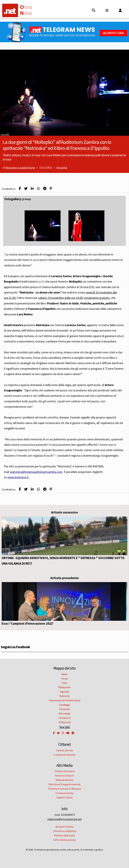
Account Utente (64, 827)
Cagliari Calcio (64, 797)
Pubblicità (65, 722)
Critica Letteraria (64, 771)
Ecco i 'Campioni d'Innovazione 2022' (28, 623)
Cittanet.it (65, 718)
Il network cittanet (65, 755)
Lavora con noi (65, 750)
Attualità (62, 168)
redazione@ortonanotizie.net (64, 819)
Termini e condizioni (65, 831)
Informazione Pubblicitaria (65, 700)
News (65, 674)
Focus (65, 678)
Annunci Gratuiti (64, 775)
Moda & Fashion (64, 780)
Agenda (65, 692)
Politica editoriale (64, 835)
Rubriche (65, 696)
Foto (65, 683)
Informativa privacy (64, 840)
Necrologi (64, 713)
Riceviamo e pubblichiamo (20, 168)
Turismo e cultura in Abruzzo (64, 789)
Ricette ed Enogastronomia (64, 784)
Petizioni (65, 709)
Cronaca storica (65, 793)
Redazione (64, 687)
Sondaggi (64, 705)
